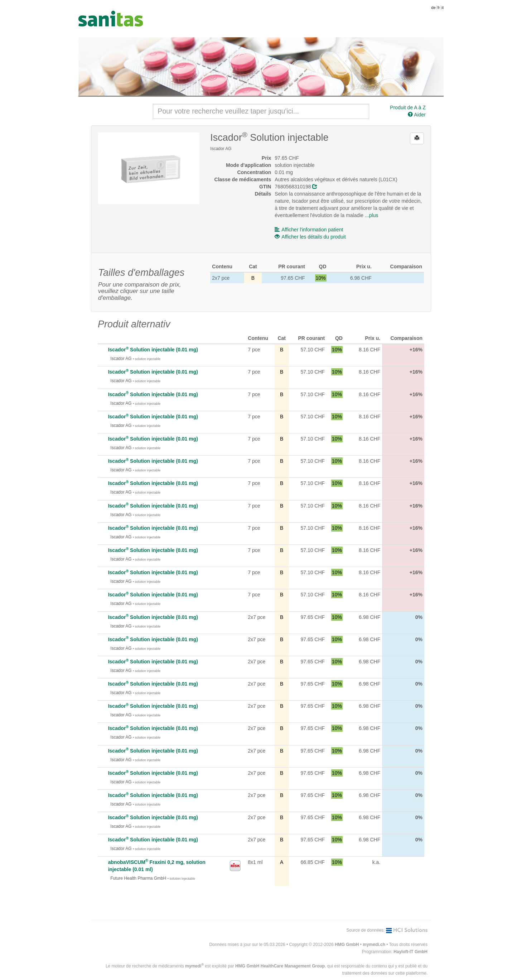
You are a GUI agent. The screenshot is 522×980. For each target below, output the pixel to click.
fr (439, 8)
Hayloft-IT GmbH (410, 952)
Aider (417, 115)
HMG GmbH (347, 945)
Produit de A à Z (408, 107)
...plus (371, 215)
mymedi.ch (374, 945)
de (434, 8)
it (443, 8)
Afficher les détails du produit (310, 237)
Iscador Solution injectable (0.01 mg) (153, 350)
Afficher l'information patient (309, 230)
